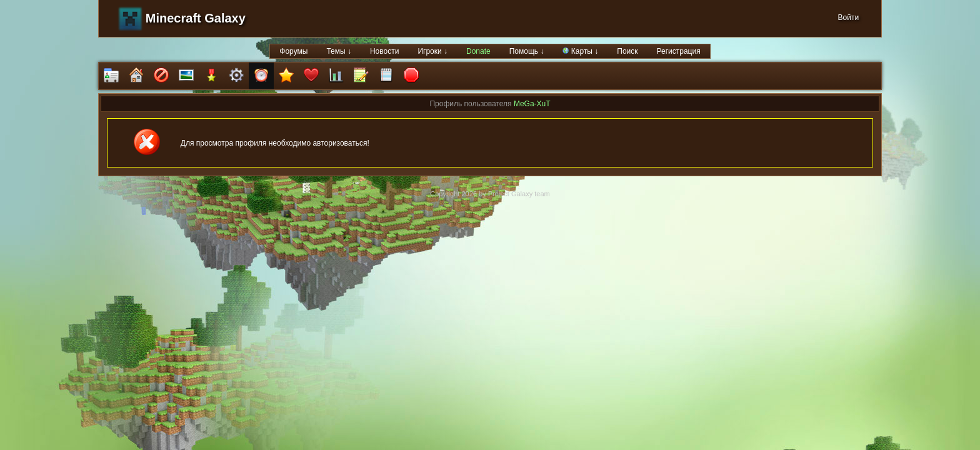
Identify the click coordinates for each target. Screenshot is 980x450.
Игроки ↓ (432, 51)
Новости (384, 51)
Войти (849, 17)
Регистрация (679, 51)
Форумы (293, 51)
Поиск (627, 51)
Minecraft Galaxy (196, 18)
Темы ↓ (339, 51)
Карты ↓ (580, 51)
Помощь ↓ (527, 51)
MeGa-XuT (532, 104)
